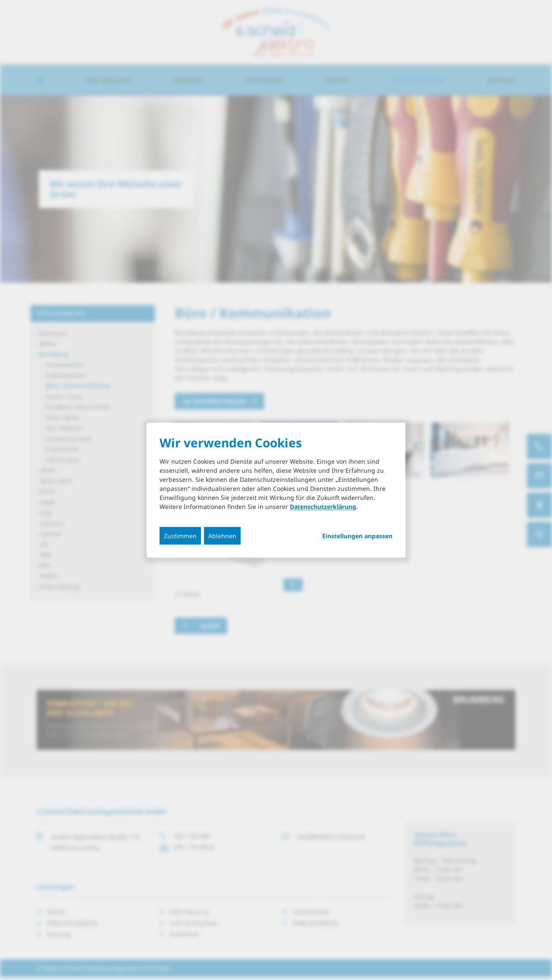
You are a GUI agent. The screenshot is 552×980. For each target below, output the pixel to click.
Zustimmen (180, 535)
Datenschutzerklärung (323, 506)
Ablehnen (222, 535)
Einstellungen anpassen (357, 536)
